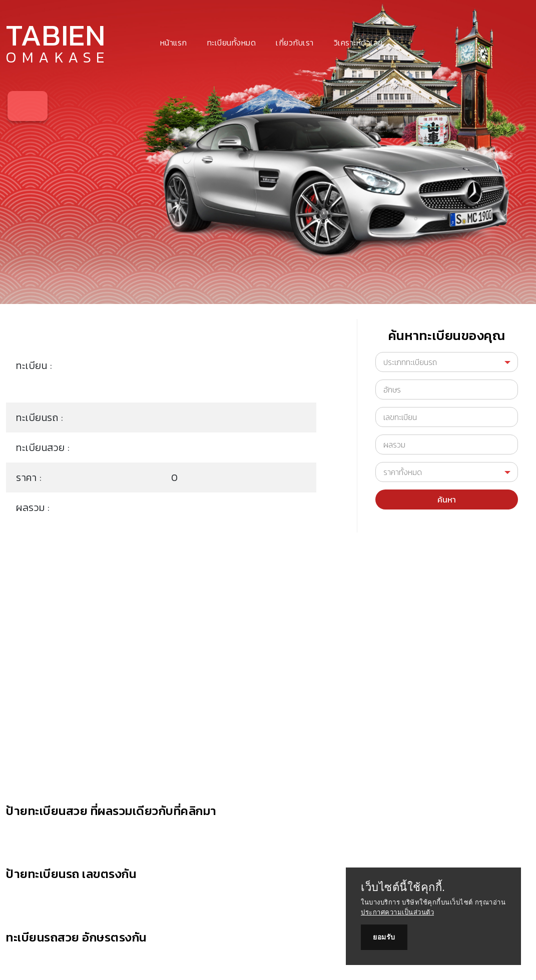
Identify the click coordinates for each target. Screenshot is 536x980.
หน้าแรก (174, 42)
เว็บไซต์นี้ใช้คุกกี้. (403, 887)
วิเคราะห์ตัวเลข (358, 42)
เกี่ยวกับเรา (295, 42)
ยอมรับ (384, 937)
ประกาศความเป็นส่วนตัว (397, 912)
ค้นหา (447, 499)
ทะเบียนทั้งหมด (232, 42)
